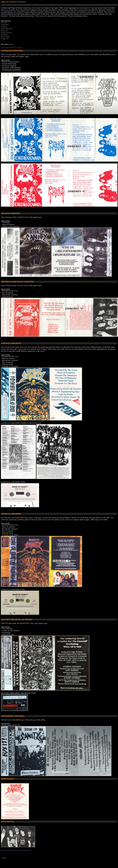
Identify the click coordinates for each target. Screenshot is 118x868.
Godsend (4, 26)
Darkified (4, 35)
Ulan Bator (5, 24)
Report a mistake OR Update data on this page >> (12, 47)
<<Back (4, 858)
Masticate (4, 30)
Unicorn (4, 22)
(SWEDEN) (21, 2)
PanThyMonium (7, 28)
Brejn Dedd (5, 37)
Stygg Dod (5, 39)
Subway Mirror (6, 32)
